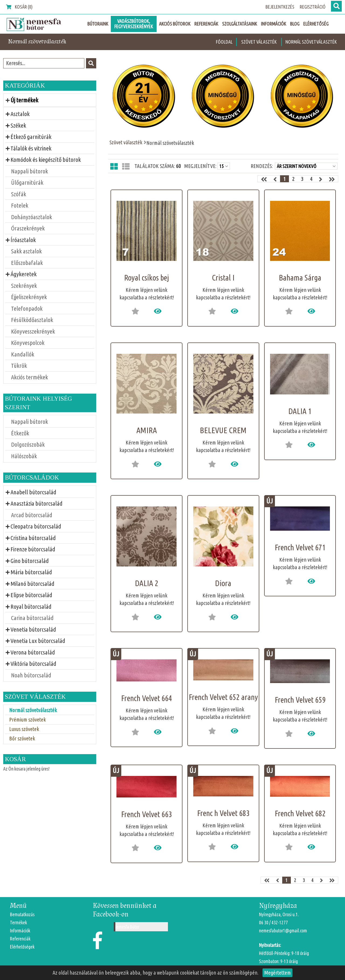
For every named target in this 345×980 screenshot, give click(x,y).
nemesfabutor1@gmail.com (283, 931)
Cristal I (223, 278)
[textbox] (44, 63)
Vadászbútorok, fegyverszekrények (134, 24)
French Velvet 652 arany (223, 697)
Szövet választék (259, 42)
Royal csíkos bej (146, 278)
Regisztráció (313, 7)
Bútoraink (98, 24)
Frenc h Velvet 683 (223, 813)
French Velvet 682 (300, 813)
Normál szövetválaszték (311, 42)
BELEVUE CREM (223, 430)
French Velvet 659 (300, 700)
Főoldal (224, 42)
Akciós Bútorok (175, 24)
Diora (223, 583)
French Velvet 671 (300, 547)
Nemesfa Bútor (127, 927)
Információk (274, 24)
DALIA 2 (147, 583)
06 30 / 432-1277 (273, 923)
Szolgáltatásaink (240, 24)
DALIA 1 (300, 411)
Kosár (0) (19, 7)
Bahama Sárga (300, 278)
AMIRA (147, 430)
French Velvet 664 (146, 698)
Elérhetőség (316, 24)
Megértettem (277, 973)
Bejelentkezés (280, 7)
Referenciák (206, 24)
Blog (295, 24)
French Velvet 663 (146, 814)
